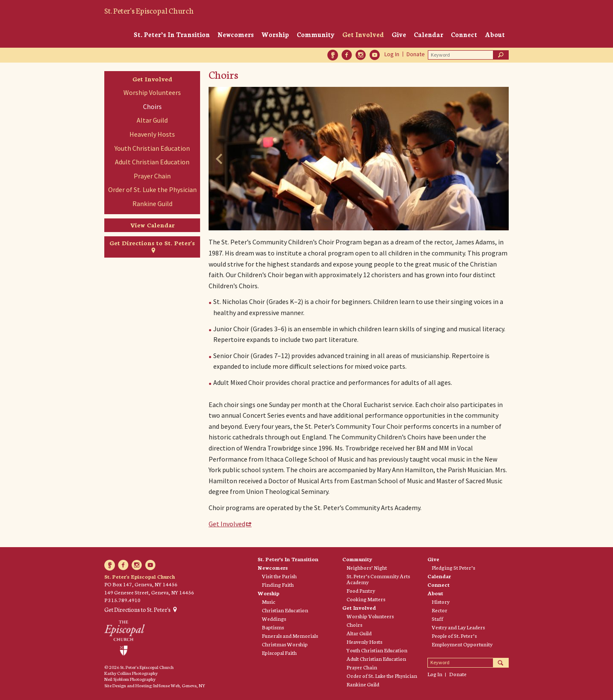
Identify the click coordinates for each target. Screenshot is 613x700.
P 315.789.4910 (122, 600)
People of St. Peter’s (454, 636)
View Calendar (152, 225)
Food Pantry (361, 591)
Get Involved (363, 34)
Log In (392, 54)
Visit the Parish (279, 576)
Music (269, 602)
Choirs (152, 106)
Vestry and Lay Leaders (458, 627)
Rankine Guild (152, 204)
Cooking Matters (366, 599)
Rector (440, 610)
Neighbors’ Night (367, 568)
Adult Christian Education (152, 162)
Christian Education (285, 610)
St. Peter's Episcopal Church (149, 10)
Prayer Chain (152, 176)
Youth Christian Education (152, 148)
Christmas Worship (285, 644)
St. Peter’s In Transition (172, 34)
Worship (275, 34)
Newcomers (236, 34)
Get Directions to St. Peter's (152, 243)
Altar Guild (152, 120)
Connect (464, 34)
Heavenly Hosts (152, 134)
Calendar (428, 34)
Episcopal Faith (279, 653)
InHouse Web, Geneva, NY (179, 685)
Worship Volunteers (152, 92)
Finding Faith (278, 585)
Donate (416, 54)
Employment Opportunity (462, 644)
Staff (437, 619)
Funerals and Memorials (290, 636)
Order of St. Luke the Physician (152, 189)
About (495, 34)
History (441, 602)
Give (399, 34)
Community (316, 34)
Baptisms (273, 627)
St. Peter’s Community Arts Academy (378, 579)
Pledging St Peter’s (453, 568)
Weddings (274, 619)
